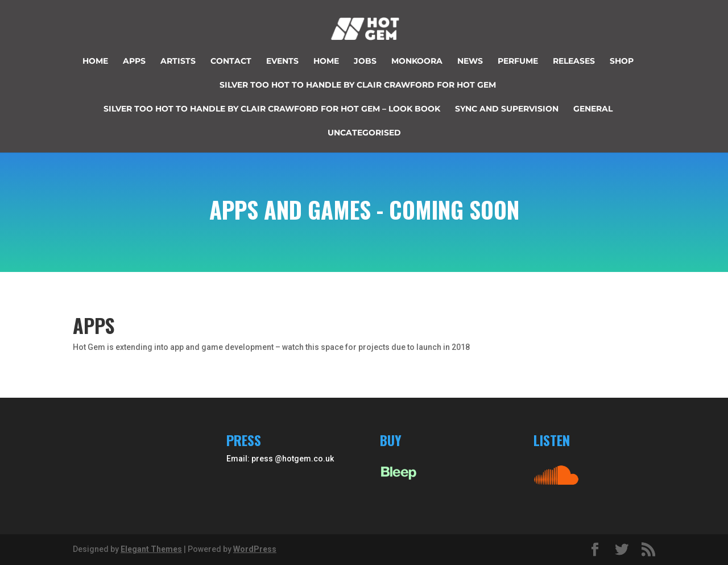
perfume (518, 61)
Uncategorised (364, 133)
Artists (178, 61)
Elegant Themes (151, 549)
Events (282, 61)
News (470, 61)
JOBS (365, 61)
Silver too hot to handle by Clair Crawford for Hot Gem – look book (272, 109)
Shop (622, 61)
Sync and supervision (507, 109)
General (593, 109)
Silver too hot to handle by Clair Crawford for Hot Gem (358, 85)
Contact (231, 61)
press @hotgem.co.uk (293, 459)
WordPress (255, 549)
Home (95, 61)
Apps (134, 61)
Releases (574, 61)
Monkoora (417, 61)
